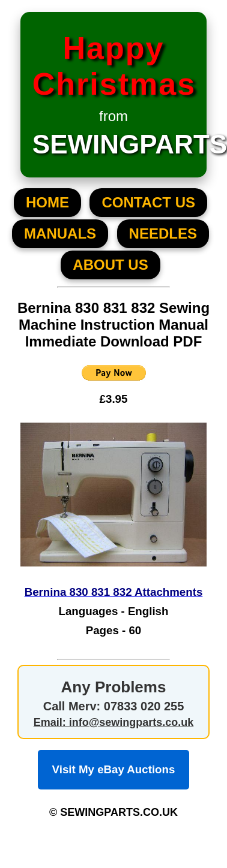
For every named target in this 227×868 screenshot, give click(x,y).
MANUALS (60, 233)
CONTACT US (148, 202)
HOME (47, 202)
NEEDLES (163, 233)
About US (110, 265)
